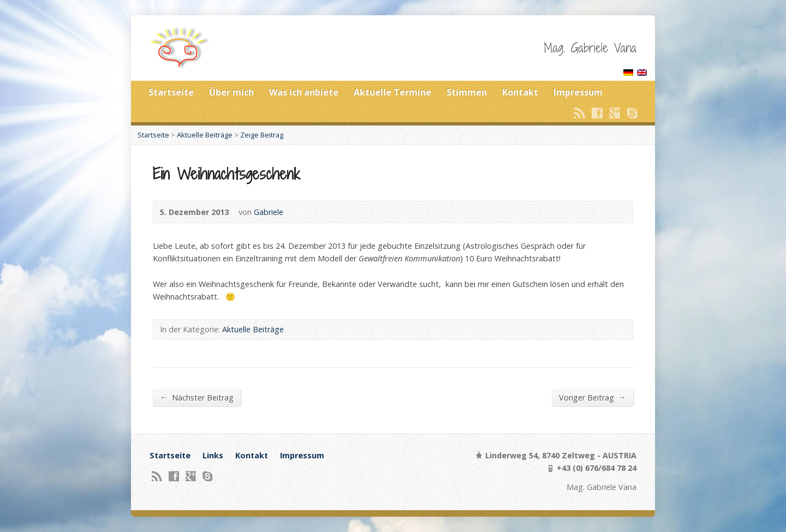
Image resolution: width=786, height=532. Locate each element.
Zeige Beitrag (262, 135)
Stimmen (467, 92)
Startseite (171, 92)
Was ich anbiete (304, 92)
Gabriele (269, 212)
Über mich (231, 92)
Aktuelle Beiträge (205, 135)
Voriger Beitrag (593, 397)
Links (213, 455)
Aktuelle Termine (392, 92)
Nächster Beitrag (197, 397)
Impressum (578, 92)
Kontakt (520, 92)
